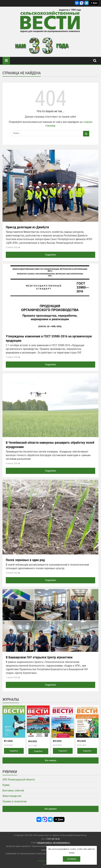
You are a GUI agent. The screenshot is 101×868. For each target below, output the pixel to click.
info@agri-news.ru (45, 843)
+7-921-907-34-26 (53, 839)
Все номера (51, 760)
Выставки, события (13, 790)
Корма (6, 785)
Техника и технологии (15, 801)
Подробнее (51, 255)
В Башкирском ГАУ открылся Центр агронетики (39, 657)
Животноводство (12, 796)
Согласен (72, 859)
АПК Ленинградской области (19, 780)
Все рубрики (51, 809)
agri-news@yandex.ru (61, 843)
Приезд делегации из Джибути (27, 227)
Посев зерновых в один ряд (25, 560)
